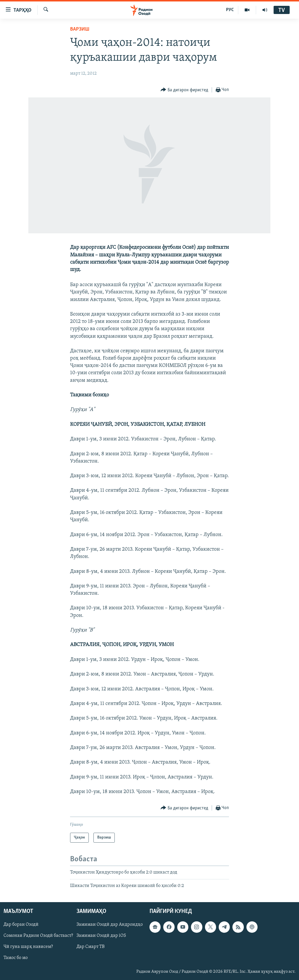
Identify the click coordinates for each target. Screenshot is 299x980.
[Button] (184, 90)
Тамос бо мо (16, 958)
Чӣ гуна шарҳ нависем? (28, 947)
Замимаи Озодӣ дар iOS (101, 936)
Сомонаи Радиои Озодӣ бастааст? (38, 936)
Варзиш (80, 29)
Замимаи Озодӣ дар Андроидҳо (110, 925)
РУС (230, 10)
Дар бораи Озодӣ (21, 925)
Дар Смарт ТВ (91, 947)
